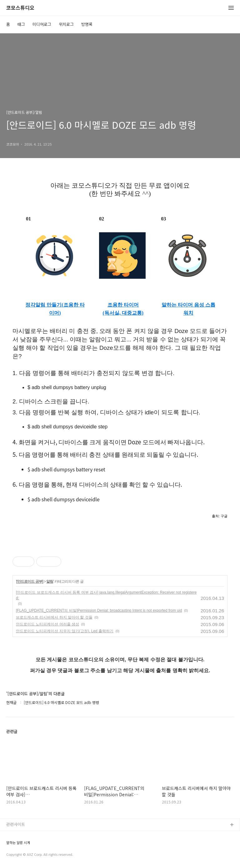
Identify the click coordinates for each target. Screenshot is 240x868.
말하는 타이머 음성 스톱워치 (188, 309)
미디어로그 (42, 24)
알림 (50, 581)
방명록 (87, 24)
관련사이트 (16, 824)
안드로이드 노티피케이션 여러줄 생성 (47, 624)
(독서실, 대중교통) (123, 313)
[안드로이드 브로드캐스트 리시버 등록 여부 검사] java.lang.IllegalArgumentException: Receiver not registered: (106, 595)
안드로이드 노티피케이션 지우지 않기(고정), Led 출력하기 (65, 631)
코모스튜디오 (20, 8)
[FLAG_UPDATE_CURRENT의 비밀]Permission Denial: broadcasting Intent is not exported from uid (99, 610)
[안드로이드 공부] (30, 581)
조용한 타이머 (123, 305)
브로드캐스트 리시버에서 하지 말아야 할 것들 (54, 617)
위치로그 (66, 24)
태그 (21, 24)
